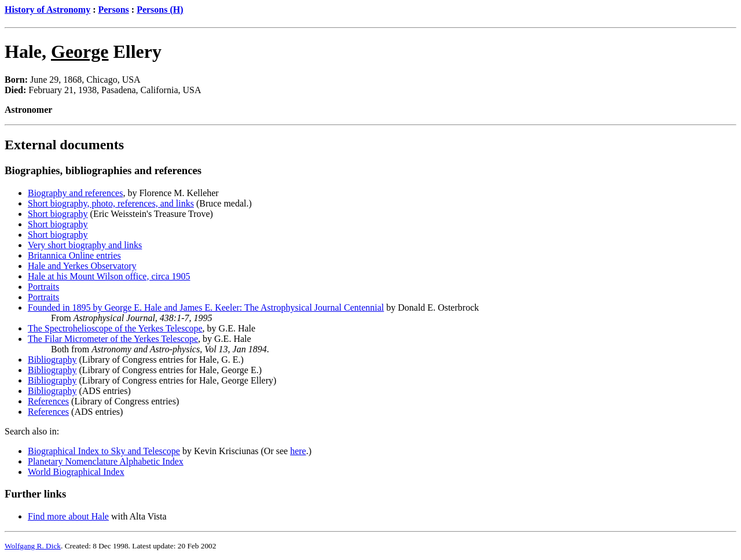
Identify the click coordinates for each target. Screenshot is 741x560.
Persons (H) (160, 10)
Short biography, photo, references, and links (111, 203)
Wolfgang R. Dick (33, 546)
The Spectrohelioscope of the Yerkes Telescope (115, 328)
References (48, 401)
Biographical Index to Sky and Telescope (104, 451)
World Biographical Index (76, 472)
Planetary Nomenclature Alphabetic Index (106, 461)
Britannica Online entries (74, 255)
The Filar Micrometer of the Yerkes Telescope (113, 339)
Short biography (58, 214)
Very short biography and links (85, 245)
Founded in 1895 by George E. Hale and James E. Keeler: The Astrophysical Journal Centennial (206, 307)
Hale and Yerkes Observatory (82, 266)
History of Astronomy (47, 10)
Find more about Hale (68, 516)
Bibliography (52, 360)
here (298, 451)
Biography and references (75, 193)
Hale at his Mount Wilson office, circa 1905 (109, 276)
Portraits (43, 287)
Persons (113, 10)
